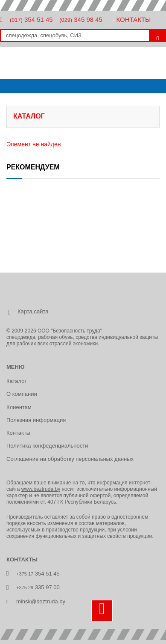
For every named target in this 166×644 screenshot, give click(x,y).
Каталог (16, 381)
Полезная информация (36, 420)
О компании (22, 394)
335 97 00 (38, 587)
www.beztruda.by (41, 489)
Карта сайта (33, 311)
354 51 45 (31, 19)
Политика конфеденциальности (47, 446)
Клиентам (19, 407)
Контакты (133, 19)
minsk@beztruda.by (41, 601)
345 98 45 (81, 19)
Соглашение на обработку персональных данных (70, 459)
